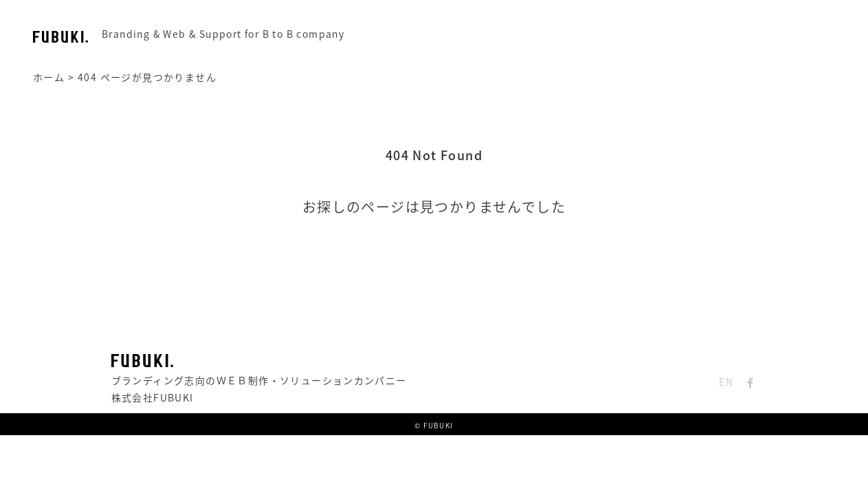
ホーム (49, 77)
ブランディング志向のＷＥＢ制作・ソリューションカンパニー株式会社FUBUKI (259, 379)
